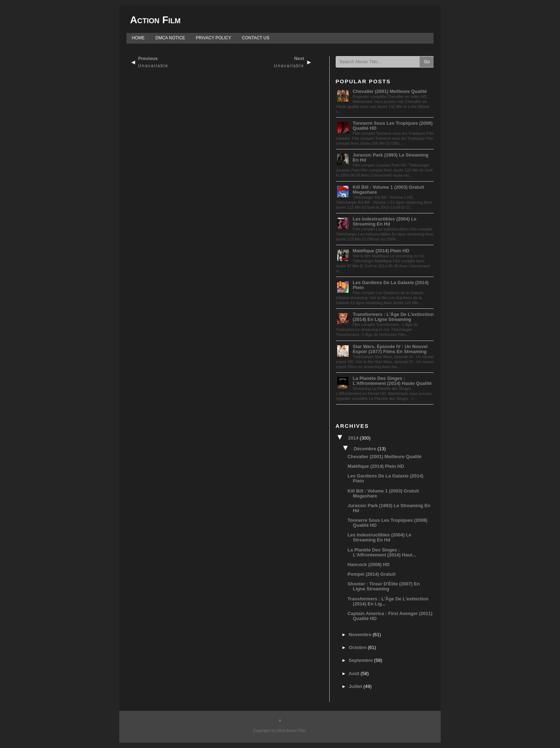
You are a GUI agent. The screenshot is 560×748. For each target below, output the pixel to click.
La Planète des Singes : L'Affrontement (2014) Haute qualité (392, 381)
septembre (361, 660)
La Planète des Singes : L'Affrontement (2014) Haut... (382, 552)
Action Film (155, 20)
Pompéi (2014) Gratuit (371, 574)
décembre (365, 449)
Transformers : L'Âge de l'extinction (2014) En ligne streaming (393, 317)
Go (427, 62)
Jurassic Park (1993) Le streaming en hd (391, 157)
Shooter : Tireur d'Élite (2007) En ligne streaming (384, 586)
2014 (354, 438)
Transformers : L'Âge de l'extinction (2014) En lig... (388, 601)
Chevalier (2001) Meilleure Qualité (390, 91)
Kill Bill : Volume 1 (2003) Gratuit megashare (389, 190)
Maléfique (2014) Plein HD (381, 251)
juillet (356, 686)
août (354, 673)
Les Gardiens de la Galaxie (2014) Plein (391, 285)
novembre (361, 635)
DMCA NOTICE (170, 38)
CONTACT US (256, 38)
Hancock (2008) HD (369, 564)
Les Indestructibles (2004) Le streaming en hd (385, 221)
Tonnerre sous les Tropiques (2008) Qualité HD (393, 126)
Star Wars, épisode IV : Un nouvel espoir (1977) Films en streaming (390, 349)
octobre (358, 647)
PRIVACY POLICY (213, 38)
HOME (138, 38)
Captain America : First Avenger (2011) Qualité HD (390, 616)
